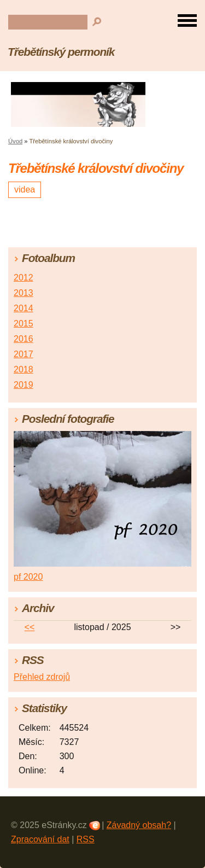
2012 (24, 278)
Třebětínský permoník (61, 52)
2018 (24, 369)
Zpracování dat (40, 839)
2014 (24, 308)
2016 (24, 339)
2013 (24, 293)
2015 (24, 324)
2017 (24, 354)
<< (30, 627)
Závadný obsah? (139, 825)
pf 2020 (28, 577)
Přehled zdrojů (42, 677)
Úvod (15, 141)
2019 (24, 385)
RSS (86, 839)
